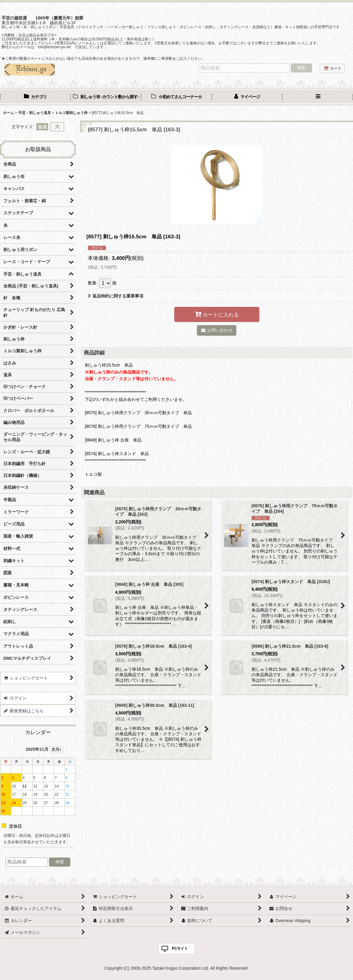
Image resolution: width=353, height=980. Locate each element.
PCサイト (180, 948)
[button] (318, 97)
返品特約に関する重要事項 (116, 296)
